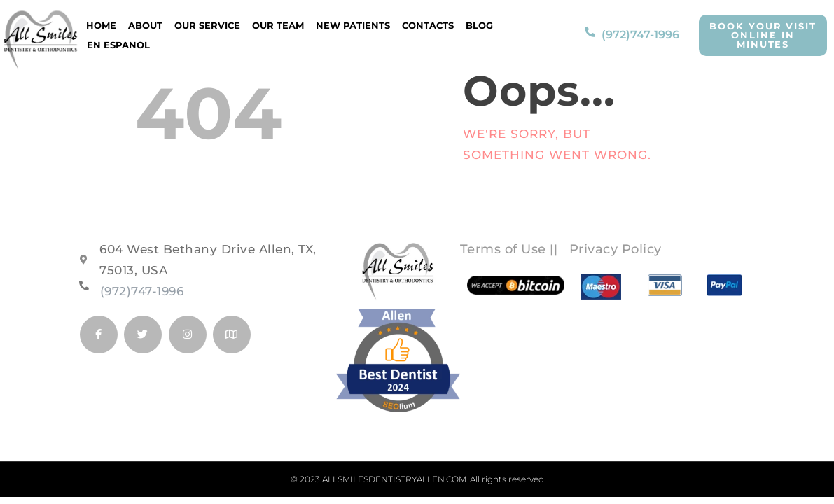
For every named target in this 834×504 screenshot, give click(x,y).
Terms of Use (503, 249)
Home (101, 25)
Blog (479, 25)
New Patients (353, 25)
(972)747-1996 (640, 35)
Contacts (428, 25)
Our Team (278, 25)
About (145, 25)
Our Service (207, 25)
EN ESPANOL (118, 45)
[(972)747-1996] (590, 35)
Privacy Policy (616, 249)
